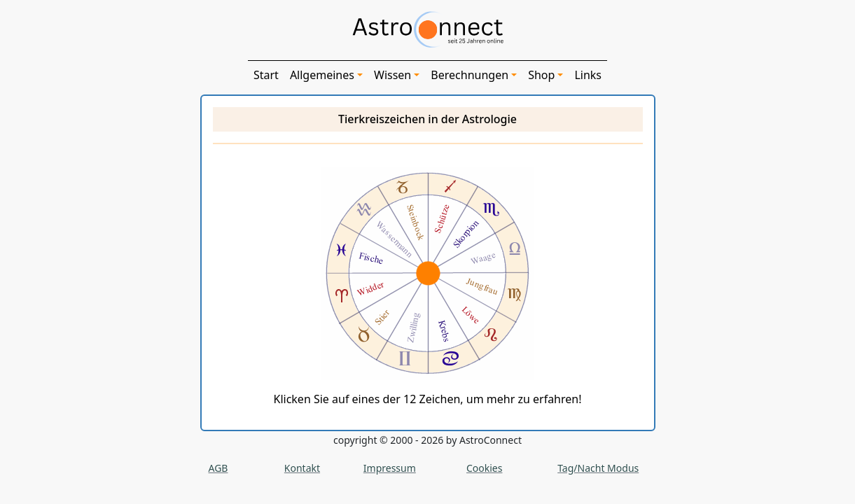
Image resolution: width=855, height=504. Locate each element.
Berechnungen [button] (470, 75)
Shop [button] (541, 75)
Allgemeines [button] (322, 75)
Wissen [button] (392, 75)
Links (588, 75)
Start (266, 75)
